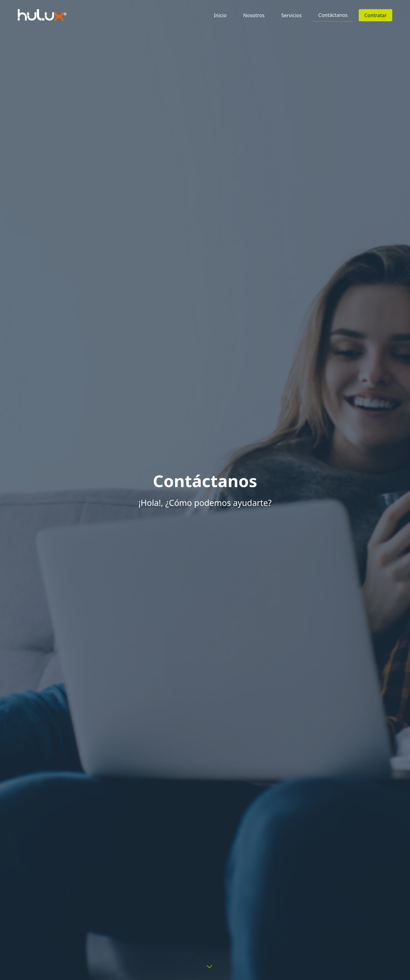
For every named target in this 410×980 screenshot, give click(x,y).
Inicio (220, 15)
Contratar (376, 15)
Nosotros (254, 15)
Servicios (291, 15)
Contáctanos (333, 15)
